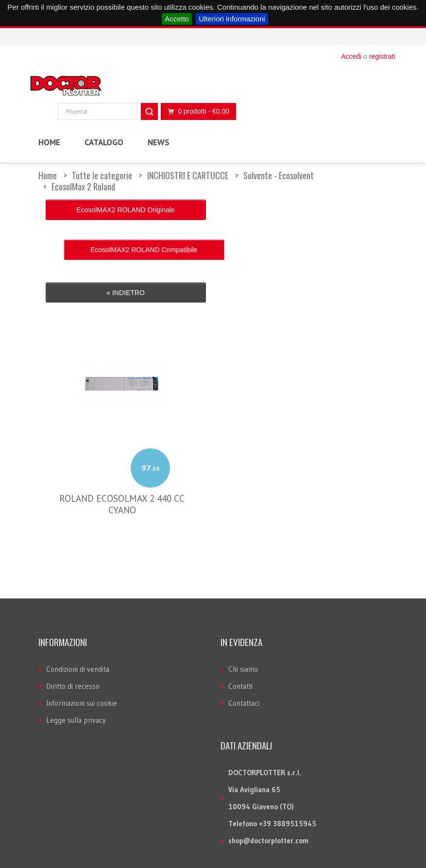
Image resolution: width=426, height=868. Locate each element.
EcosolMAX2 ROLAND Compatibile (300, 210)
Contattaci (244, 641)
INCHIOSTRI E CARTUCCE (188, 175)
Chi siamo (243, 607)
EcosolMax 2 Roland (83, 187)
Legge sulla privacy (76, 658)
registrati (382, 56)
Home (48, 175)
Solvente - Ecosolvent (279, 175)
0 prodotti (196, 111)
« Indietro (126, 235)
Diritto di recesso (73, 624)
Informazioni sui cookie (82, 641)
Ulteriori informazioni (232, 19)
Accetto (177, 19)
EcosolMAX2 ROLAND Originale (125, 210)
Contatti (240, 624)
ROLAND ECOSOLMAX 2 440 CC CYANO (122, 442)
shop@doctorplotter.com (268, 778)
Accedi (351, 56)
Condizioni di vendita (78, 607)
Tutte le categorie (102, 175)
